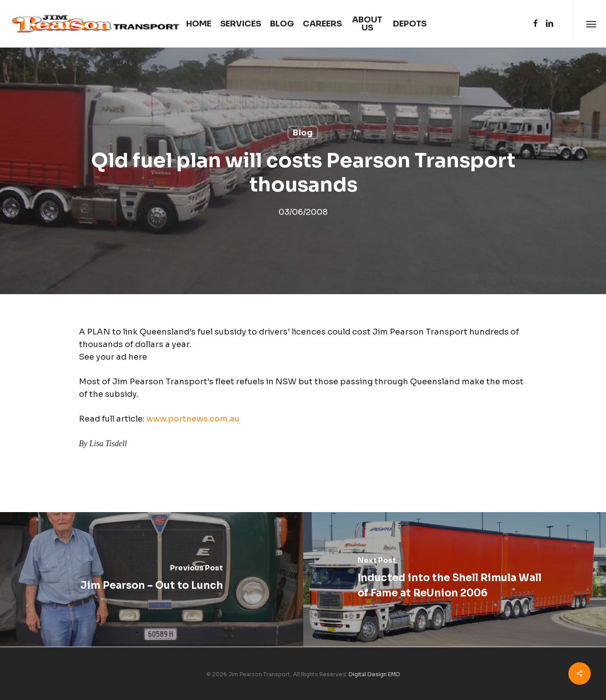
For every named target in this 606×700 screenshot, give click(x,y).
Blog (303, 133)
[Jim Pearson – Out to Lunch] (152, 579)
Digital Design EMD (374, 674)
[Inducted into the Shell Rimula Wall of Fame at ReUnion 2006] (455, 579)
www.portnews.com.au (193, 419)
